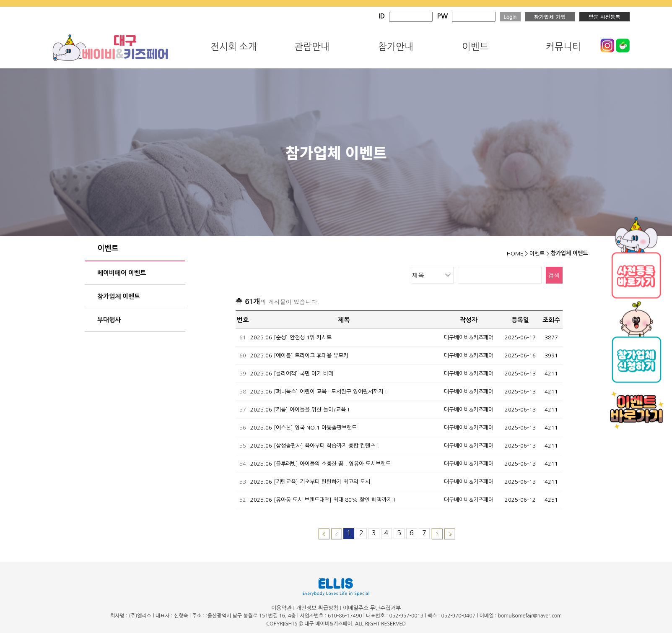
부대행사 (109, 320)
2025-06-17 (520, 337)
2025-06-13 (520, 374)
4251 (551, 500)
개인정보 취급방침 (317, 608)
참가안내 (396, 47)
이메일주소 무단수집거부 (372, 608)
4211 (551, 374)
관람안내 (312, 47)
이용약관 (282, 608)
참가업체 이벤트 (119, 296)
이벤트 (475, 47)
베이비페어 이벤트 (122, 273)
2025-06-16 (520, 356)
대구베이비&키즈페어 (469, 337)
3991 (551, 356)
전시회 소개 (234, 47)
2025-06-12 (520, 500)
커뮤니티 (563, 47)
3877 (551, 337)
